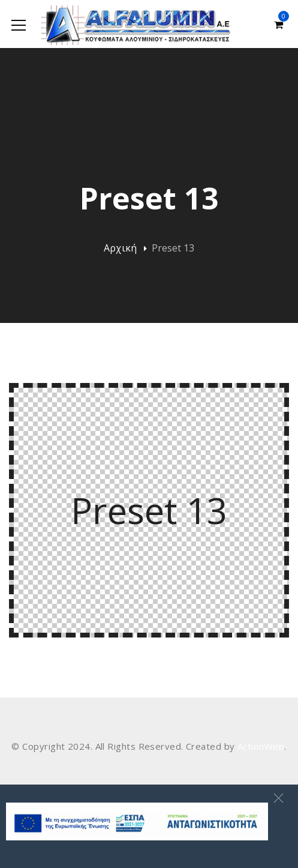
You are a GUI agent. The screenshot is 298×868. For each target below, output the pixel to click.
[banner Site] (137, 821)
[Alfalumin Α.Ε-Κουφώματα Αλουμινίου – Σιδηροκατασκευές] (137, 24)
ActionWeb (261, 746)
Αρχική (120, 248)
